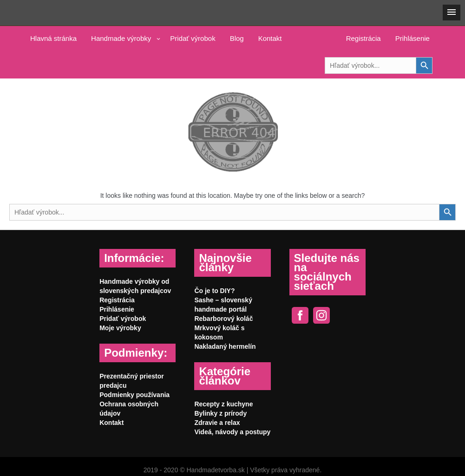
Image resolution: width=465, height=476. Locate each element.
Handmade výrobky (121, 38)
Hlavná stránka (53, 38)
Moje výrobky (120, 328)
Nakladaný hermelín (225, 346)
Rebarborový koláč (223, 319)
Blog (237, 38)
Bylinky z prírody (220, 413)
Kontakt (270, 38)
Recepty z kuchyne (223, 404)
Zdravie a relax (217, 423)
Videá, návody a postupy (232, 432)
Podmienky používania (134, 395)
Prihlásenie (413, 38)
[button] (452, 13)
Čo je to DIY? (214, 291)
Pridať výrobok (193, 38)
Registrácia (363, 38)
